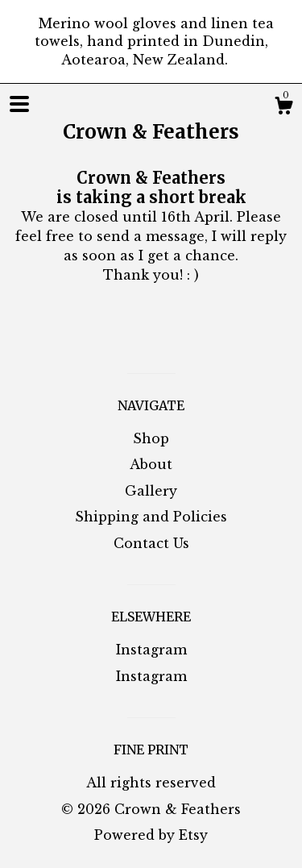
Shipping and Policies (151, 517)
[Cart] (283, 108)
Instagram (151, 650)
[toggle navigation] (19, 104)
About (151, 464)
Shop (151, 438)
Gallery (151, 491)
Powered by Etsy (151, 835)
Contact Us (151, 543)
